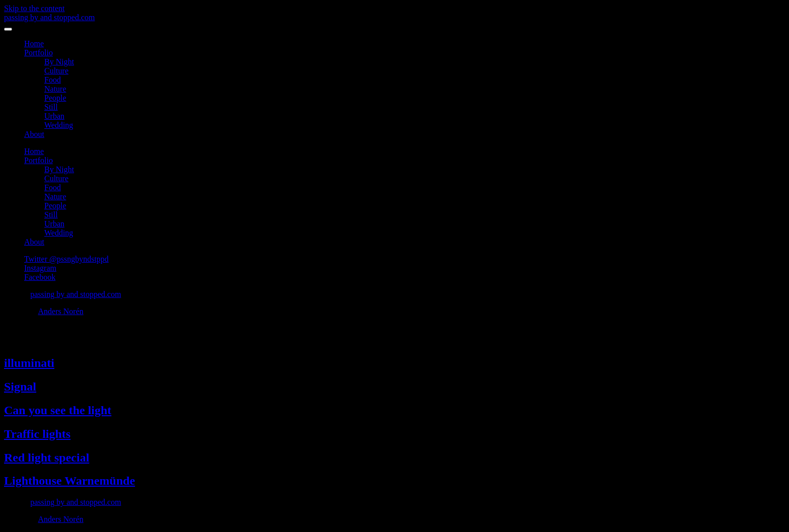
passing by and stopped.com (49, 17)
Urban (54, 116)
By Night (59, 62)
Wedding (59, 125)
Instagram (40, 268)
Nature (55, 89)
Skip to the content (34, 8)
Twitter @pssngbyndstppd (66, 259)
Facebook (40, 277)
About (34, 134)
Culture (56, 71)
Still (51, 107)
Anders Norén (61, 311)
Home (34, 44)
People (55, 98)
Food (53, 80)
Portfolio (38, 53)
